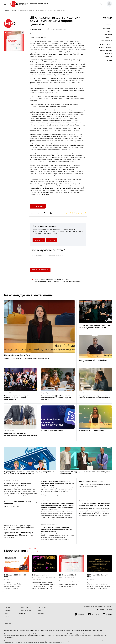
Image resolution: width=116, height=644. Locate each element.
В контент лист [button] (38, 206)
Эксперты (108, 38)
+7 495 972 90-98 (104, 609)
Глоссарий (41, 614)
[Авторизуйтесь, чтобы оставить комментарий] (58, 260)
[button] (108, 4)
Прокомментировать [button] (40, 270)
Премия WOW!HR (106, 44)
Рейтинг (109, 60)
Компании (108, 35)
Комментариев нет (38, 33)
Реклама (109, 54)
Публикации (107, 28)
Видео (110, 31)
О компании (42, 607)
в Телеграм (39, 240)
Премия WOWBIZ (106, 51)
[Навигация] (5, 4)
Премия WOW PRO (105, 47)
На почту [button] (52, 240)
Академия (108, 57)
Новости (109, 25)
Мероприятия (107, 41)
